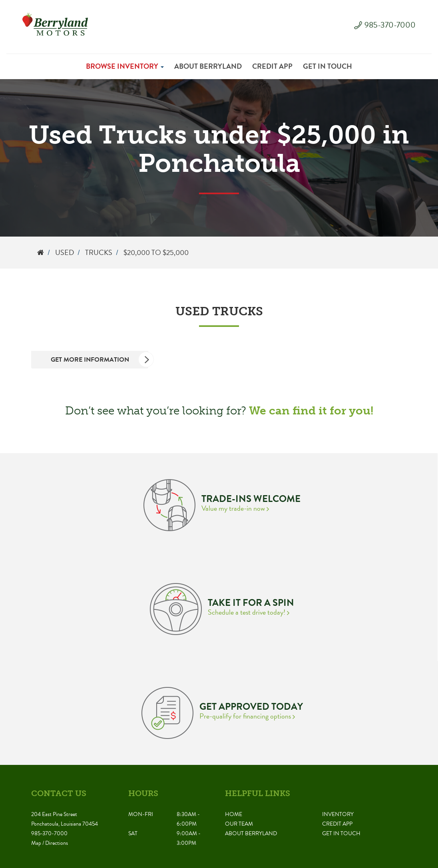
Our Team (239, 824)
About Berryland (208, 66)
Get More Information (100, 360)
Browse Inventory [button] (125, 66)
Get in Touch (328, 66)
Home (234, 814)
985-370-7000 (390, 25)
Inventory (338, 814)
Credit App (272, 66)
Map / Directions (50, 843)
